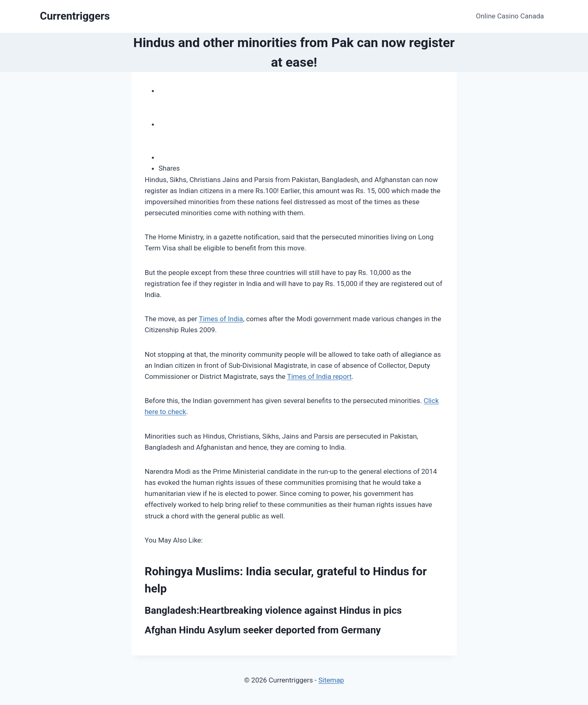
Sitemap (331, 680)
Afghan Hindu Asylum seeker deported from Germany (263, 630)
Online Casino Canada (510, 16)
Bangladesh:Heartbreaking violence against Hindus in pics (273, 610)
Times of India (221, 319)
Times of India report (320, 376)
